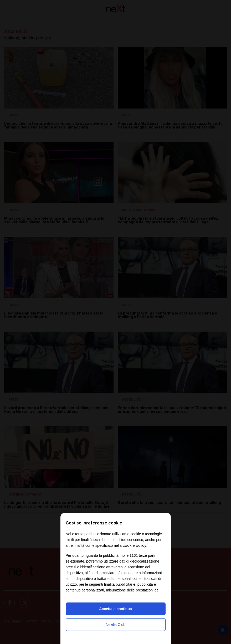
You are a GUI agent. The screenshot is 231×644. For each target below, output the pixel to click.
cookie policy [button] (135, 545)
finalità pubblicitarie (120, 584)
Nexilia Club (116, 625)
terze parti (147, 555)
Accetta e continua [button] (115, 609)
